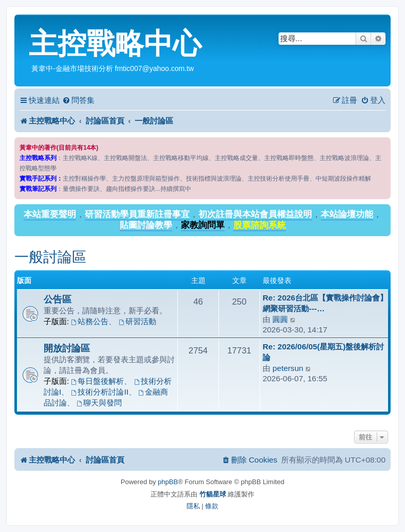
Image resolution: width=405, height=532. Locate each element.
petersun (288, 368)
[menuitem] (78, 100)
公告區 (58, 299)
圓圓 (280, 319)
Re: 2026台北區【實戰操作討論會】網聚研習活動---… (325, 303)
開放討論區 (67, 348)
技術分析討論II (100, 392)
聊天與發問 (99, 403)
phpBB (168, 482)
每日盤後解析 (98, 381)
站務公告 (90, 321)
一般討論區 (50, 257)
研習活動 (137, 321)
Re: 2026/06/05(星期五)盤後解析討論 (323, 352)
